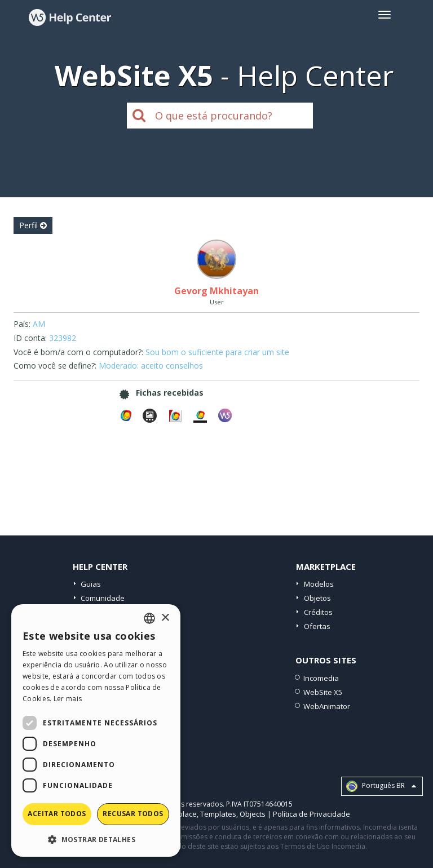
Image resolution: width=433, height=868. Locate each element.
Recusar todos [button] (133, 814)
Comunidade (103, 598)
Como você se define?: (55, 366)
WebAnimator (327, 706)
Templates (218, 814)
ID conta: (30, 338)
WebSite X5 (323, 692)
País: (22, 324)
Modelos (319, 584)
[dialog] (96, 730)
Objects (253, 814)
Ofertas (317, 626)
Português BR (381, 786)
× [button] (165, 618)
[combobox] (149, 618)
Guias (91, 584)
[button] (96, 839)
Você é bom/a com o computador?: (78, 352)
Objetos (317, 598)
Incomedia (321, 678)
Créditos (318, 612)
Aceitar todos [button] (57, 814)
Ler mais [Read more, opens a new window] (68, 699)
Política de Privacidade (312, 814)
